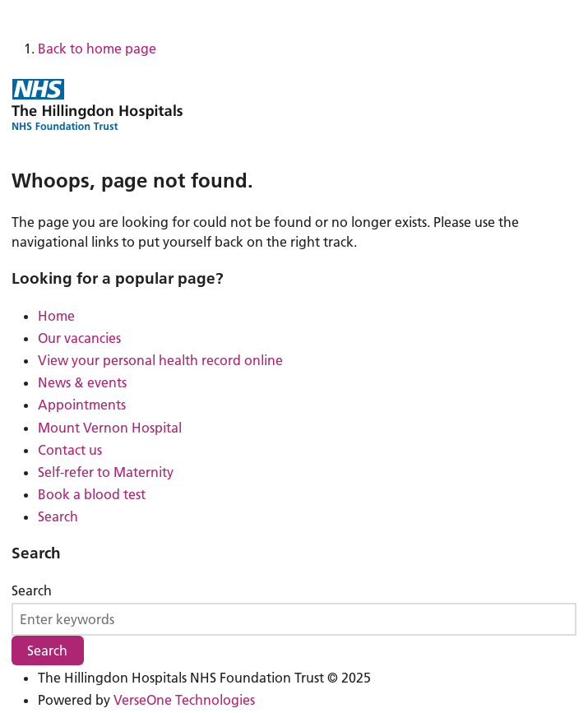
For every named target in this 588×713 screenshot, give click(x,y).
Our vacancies (79, 338)
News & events (82, 382)
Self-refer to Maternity (106, 472)
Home (56, 316)
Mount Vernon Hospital (110, 428)
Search (58, 516)
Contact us (70, 450)
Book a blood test (92, 494)
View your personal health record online (160, 360)
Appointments (82, 405)
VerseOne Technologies (184, 700)
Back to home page (97, 49)
